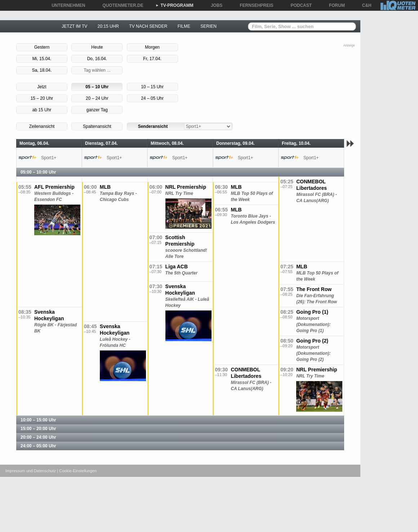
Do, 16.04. (97, 59)
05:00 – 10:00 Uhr (38, 172)
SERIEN (208, 26)
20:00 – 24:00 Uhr (38, 437)
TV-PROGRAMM (175, 5)
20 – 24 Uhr (97, 98)
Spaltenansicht (97, 126)
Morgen (152, 47)
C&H (364, 5)
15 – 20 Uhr (42, 98)
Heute (97, 47)
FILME (184, 26)
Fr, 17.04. (152, 59)
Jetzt (42, 87)
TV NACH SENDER (148, 26)
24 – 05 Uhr (152, 98)
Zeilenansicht (42, 126)
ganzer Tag (97, 110)
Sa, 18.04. (42, 70)
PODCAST (299, 5)
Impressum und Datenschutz (31, 471)
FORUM (334, 5)
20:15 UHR (108, 26)
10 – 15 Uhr (152, 87)
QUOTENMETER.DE (120, 5)
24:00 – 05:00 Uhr (38, 446)
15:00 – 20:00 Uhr (38, 429)
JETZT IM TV (74, 26)
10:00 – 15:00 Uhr (38, 420)
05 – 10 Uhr (97, 87)
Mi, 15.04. (42, 59)
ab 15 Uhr (42, 110)
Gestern (42, 47)
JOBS (214, 5)
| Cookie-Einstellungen (77, 471)
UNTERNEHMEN (66, 5)
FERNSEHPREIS (254, 5)
